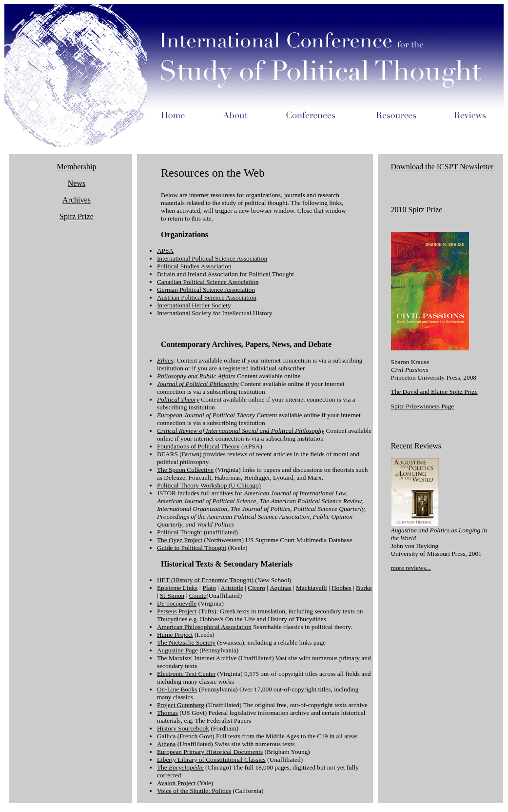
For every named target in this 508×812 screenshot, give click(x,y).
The (180, 767)
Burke (364, 588)
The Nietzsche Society (186, 642)
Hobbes (342, 588)
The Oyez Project (180, 540)
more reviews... (411, 568)
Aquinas (280, 588)
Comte (198, 596)
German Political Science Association (206, 290)
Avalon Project (176, 783)
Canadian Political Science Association (208, 282)
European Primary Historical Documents (210, 752)
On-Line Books (177, 689)
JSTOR (166, 493)
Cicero (256, 588)
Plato (209, 588)
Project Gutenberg (181, 705)
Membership (77, 167)
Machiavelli (312, 588)
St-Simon (172, 596)
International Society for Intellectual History (215, 313)
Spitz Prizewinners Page (423, 406)
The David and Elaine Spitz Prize (434, 392)
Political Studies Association (194, 266)
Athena (166, 744)
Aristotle (232, 588)
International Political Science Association (212, 258)
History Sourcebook (183, 728)
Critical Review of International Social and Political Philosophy (241, 431)
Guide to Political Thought (192, 548)
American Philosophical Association (204, 627)
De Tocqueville (177, 603)
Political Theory (178, 399)
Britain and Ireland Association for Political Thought (225, 274)
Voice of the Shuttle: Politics (194, 791)
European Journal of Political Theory (206, 415)
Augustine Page (177, 650)
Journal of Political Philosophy (198, 384)
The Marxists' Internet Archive (197, 658)
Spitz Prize (77, 216)
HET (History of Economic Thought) (205, 580)
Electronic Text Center (186, 674)
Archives (77, 200)
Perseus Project (177, 611)
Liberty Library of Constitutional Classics (211, 760)
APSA (165, 251)
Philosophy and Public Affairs (196, 376)
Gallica (166, 736)
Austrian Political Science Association (207, 297)
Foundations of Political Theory (198, 446)
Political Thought (180, 532)
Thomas (167, 713)
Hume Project (175, 635)
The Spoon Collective (185, 470)
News (77, 183)
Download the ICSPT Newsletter (442, 167)
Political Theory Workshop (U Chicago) (209, 485)
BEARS (167, 454)
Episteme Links (177, 588)
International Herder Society (194, 305)
